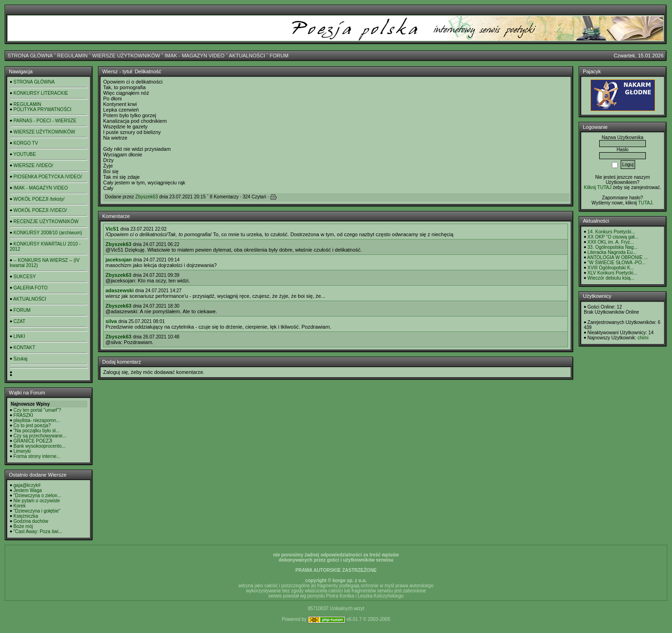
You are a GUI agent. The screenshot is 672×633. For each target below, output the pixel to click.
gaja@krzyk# (27, 485)
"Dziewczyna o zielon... (37, 496)
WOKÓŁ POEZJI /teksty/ (39, 199)
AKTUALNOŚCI (247, 56)
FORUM (279, 56)
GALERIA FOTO (31, 288)
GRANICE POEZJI (33, 441)
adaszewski (120, 290)
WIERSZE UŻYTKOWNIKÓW (126, 56)
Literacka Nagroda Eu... (612, 252)
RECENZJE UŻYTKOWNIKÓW (46, 222)
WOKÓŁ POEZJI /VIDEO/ (40, 210)
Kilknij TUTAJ (598, 187)
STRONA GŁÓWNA (30, 56)
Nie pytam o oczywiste (37, 501)
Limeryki (22, 451)
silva (111, 321)
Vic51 (112, 229)
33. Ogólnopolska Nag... (612, 247)
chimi (643, 338)
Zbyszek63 (147, 197)
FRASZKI (23, 415)
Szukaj (21, 359)
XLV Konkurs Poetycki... (612, 273)
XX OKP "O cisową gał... (613, 237)
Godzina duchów (31, 521)
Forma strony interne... (37, 456)
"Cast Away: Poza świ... (38, 531)
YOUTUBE (25, 154)
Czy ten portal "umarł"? (37, 410)
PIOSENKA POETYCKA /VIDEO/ (48, 177)
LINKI (19, 336)
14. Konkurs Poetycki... (611, 232)
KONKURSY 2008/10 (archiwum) (48, 233)
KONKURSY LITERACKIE (41, 93)
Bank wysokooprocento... (40, 446)
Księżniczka (26, 516)
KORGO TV (26, 143)
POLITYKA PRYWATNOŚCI (42, 109)
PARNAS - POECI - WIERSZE (45, 121)
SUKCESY (25, 277)
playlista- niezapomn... (37, 420)
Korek (20, 506)
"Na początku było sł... (37, 431)
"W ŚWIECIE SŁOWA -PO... (617, 263)
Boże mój (23, 526)
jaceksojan (119, 260)
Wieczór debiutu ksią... (611, 278)
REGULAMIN (72, 56)
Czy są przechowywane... (40, 436)
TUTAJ (645, 203)
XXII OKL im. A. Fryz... (611, 242)
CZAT (19, 321)
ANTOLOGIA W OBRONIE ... (617, 257)
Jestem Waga (28, 490)
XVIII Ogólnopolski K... (611, 268)
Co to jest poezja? (32, 426)
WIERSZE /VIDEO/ (33, 165)
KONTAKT (24, 348)
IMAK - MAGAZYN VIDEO (195, 56)
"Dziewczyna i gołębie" (37, 511)
